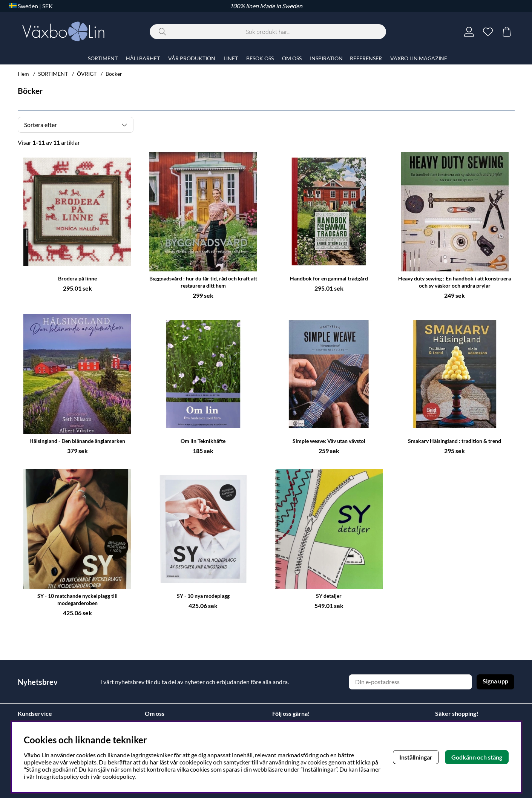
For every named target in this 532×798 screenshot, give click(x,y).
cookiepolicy (119, 776)
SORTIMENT (53, 74)
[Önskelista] (488, 32)
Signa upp (495, 681)
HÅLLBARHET (143, 58)
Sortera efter (41, 125)
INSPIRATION (326, 58)
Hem (23, 74)
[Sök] (268, 32)
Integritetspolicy (57, 776)
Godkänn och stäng (477, 757)
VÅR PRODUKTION (192, 58)
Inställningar (416, 757)
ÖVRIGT (87, 74)
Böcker (114, 74)
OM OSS (292, 58)
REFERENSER (366, 58)
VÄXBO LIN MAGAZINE (419, 58)
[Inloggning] (469, 32)
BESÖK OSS (260, 58)
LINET (231, 58)
